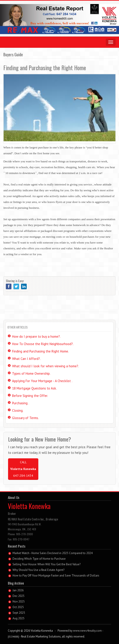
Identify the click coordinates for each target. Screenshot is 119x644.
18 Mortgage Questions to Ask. (34, 388)
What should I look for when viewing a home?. (45, 366)
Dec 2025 (18, 596)
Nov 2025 (19, 602)
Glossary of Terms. (25, 418)
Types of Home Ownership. (31, 373)
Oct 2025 (18, 607)
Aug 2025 (18, 618)
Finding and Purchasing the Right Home (45, 68)
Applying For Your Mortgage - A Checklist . (42, 381)
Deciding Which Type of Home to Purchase (39, 559)
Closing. (18, 410)
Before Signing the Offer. (30, 396)
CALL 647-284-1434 (23, 469)
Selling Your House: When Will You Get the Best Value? (47, 564)
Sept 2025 (19, 613)
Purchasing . (21, 403)
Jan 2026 (18, 590)
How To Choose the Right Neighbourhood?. (43, 344)
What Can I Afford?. (26, 359)
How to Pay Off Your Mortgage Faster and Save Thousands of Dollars (56, 575)
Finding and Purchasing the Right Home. (40, 351)
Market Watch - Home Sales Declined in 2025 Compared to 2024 (53, 553)
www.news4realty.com (87, 631)
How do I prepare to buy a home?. (36, 336)
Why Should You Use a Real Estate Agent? (38, 570)
